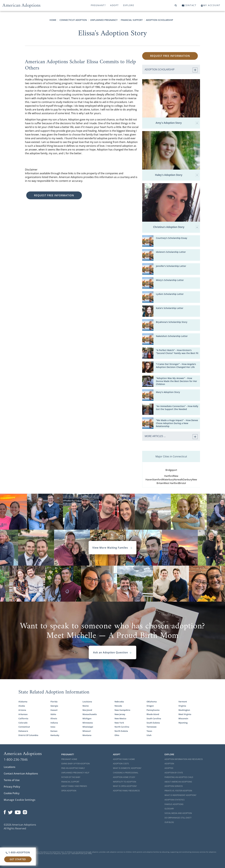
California (23, 719)
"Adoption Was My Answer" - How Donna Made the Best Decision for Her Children (176, 381)
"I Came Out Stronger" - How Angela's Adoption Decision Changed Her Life (176, 366)
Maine (86, 706)
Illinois (54, 719)
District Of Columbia (28, 735)
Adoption (169, 764)
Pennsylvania (153, 710)
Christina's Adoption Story (176, 227)
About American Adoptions (178, 782)
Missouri (87, 731)
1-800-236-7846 (16, 759)
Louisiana (87, 702)
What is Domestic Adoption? (127, 768)
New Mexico (120, 719)
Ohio (117, 735)
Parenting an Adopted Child (179, 777)
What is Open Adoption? (125, 786)
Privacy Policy (12, 787)
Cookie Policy (12, 793)
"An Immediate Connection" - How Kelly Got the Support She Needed (177, 408)
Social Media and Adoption (178, 813)
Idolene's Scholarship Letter (171, 252)
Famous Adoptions (174, 804)
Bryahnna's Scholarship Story (172, 322)
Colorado (23, 723)
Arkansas (23, 714)
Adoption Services (174, 786)
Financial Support (132, 20)
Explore (129, 5)
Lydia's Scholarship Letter (170, 294)
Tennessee (151, 727)
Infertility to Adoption (125, 782)
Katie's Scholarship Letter (170, 308)
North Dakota (121, 731)
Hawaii (54, 710)
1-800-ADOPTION (18, 852)
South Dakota (153, 723)
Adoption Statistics (175, 800)
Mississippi (88, 727)
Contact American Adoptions (21, 774)
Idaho (53, 714)
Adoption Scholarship (160, 20)
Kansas (54, 731)
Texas (149, 731)
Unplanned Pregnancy (104, 20)
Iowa (53, 727)
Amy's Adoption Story (177, 123)
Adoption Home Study (124, 777)
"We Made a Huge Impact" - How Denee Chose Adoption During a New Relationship (177, 423)
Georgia (54, 706)
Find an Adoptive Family (73, 768)
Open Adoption (69, 791)
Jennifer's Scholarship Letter (171, 266)
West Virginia (185, 714)
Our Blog (169, 822)
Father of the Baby (71, 777)
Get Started (18, 859)
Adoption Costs (121, 764)
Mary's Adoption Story (168, 392)
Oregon (150, 706)
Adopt (114, 5)
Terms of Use (12, 780)
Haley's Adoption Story (177, 175)
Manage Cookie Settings (20, 800)
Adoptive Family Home (124, 759)
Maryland (87, 710)
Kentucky (55, 735)
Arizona (22, 710)
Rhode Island (153, 714)
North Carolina (122, 727)
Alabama (23, 702)
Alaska (22, 706)
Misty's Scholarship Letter (170, 280)
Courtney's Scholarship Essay (172, 238)
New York (119, 723)
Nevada (118, 706)
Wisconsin (183, 719)
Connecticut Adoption (73, 20)
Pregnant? (98, 5)
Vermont (183, 702)
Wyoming (183, 723)
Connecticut (24, 727)
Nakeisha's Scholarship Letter (172, 336)
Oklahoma (152, 702)
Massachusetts (90, 714)
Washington (184, 710)
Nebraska (119, 702)
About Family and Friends (74, 786)
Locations (10, 767)
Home (53, 20)
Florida (54, 702)
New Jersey (120, 714)
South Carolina (154, 719)
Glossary (169, 809)
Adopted (169, 768)
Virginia (182, 706)
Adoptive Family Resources (126, 791)
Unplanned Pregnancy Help (75, 773)
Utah (149, 735)
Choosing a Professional (126, 773)
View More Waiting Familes (112, 548)
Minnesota (88, 723)
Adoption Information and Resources (184, 759)
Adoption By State (174, 773)
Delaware (23, 731)
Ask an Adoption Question (112, 652)
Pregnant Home (69, 759)
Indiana (54, 723)
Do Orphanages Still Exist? (178, 818)
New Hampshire (122, 710)
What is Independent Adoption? (180, 795)
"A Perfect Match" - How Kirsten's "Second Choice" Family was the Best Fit (177, 352)
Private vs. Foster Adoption (178, 791)
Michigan (87, 719)
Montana (87, 735)
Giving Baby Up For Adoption (75, 764)
